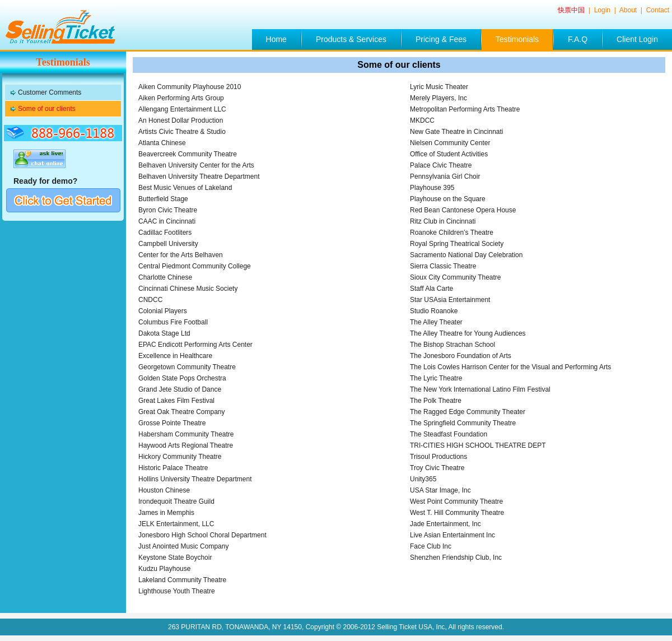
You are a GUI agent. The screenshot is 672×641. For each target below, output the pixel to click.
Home (276, 39)
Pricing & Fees (441, 39)
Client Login (637, 39)
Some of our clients (47, 109)
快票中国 (572, 10)
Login (603, 10)
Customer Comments (50, 92)
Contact (658, 10)
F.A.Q (578, 39)
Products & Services (351, 39)
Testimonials (517, 39)
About (629, 10)
